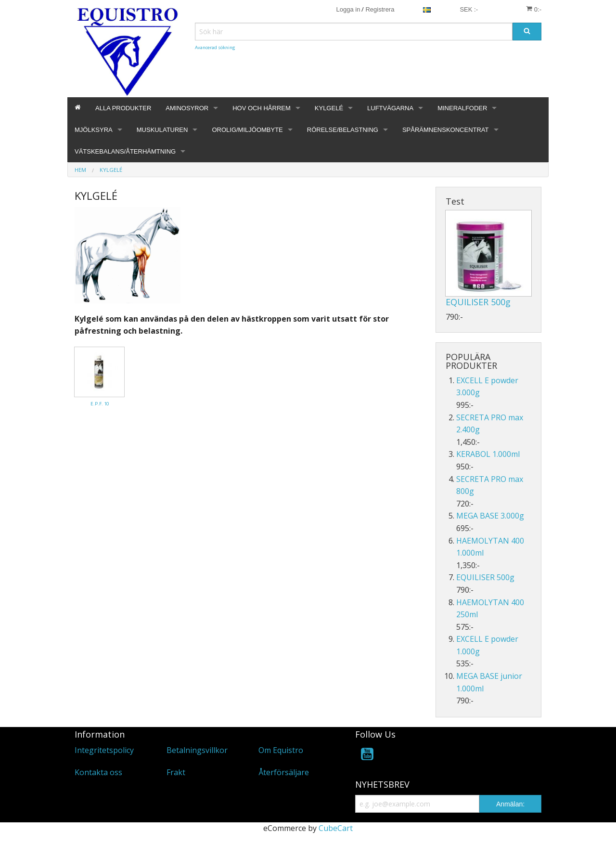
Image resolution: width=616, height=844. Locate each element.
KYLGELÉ (329, 108)
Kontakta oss (98, 772)
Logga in (348, 9)
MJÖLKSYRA (94, 130)
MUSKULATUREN (162, 130)
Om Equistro (281, 750)
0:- (534, 9)
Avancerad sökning (215, 47)
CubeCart (336, 828)
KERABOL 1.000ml (488, 454)
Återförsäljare (284, 772)
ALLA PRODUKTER (123, 108)
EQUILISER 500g (478, 302)
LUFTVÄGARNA (390, 108)
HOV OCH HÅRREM (262, 108)
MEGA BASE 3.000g (490, 516)
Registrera (380, 9)
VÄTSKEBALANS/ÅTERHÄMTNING (125, 151)
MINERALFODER (462, 108)
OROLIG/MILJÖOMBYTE (247, 130)
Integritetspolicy (104, 750)
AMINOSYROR (187, 108)
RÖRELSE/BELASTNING (343, 130)
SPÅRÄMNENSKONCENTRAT (446, 130)
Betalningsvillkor (197, 750)
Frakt (176, 772)
